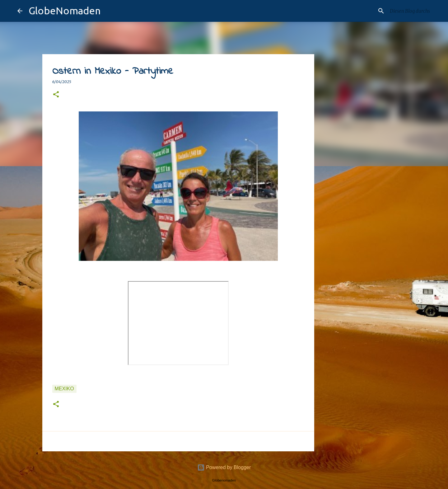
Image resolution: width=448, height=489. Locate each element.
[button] (56, 95)
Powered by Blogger (224, 467)
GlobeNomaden (65, 11)
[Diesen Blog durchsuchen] (399, 11)
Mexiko (64, 389)
